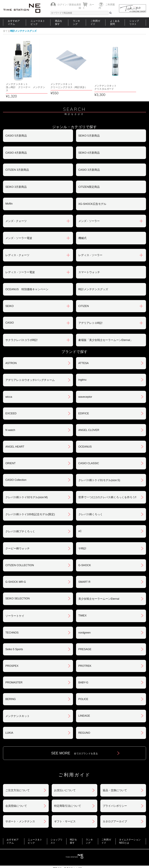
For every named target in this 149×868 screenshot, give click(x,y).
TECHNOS (12, 623)
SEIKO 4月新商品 (89, 143)
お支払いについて (65, 781)
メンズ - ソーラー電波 (19, 228)
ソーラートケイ (15, 606)
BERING (11, 689)
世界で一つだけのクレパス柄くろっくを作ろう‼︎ (107, 488)
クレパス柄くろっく (91, 505)
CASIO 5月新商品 (16, 126)
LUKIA (9, 723)
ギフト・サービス (65, 812)
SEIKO (10, 296)
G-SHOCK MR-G (16, 572)
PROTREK (85, 656)
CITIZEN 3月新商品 (17, 160)
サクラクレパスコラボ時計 (22, 330)
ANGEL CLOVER (89, 420)
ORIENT (10, 454)
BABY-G (83, 673)
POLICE (83, 689)
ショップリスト (134, 22)
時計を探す (73, 831)
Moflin (9, 194)
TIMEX (83, 606)
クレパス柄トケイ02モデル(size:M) (27, 488)
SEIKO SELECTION (18, 589)
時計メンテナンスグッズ (23, 31)
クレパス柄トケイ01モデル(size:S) (99, 470)
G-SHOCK (85, 556)
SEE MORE (74, 743)
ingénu (82, 370)
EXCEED (11, 404)
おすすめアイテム (14, 22)
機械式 (82, 228)
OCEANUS (85, 437)
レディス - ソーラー (90, 245)
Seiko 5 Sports (14, 640)
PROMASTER (14, 673)
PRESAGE (85, 640)
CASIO (10, 313)
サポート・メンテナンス (20, 812)
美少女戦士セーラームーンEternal (99, 589)
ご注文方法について (18, 781)
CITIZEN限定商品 (89, 177)
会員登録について (16, 796)
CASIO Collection (16, 470)
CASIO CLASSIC (89, 454)
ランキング (76, 22)
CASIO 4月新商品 (16, 143)
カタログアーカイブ (115, 812)
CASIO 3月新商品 (89, 160)
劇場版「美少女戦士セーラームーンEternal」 (106, 330)
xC (80, 521)
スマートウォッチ (89, 262)
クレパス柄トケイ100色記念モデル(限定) (30, 505)
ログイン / (63, 5)
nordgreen (85, 623)
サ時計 (82, 539)
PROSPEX (12, 656)
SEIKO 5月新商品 (89, 126)
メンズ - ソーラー (89, 211)
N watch (10, 420)
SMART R (84, 572)
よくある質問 (115, 22)
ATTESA (84, 353)
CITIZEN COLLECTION (20, 556)
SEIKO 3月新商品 (16, 177)
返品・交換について (115, 781)
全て (5, 31)
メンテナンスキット (18, 706)
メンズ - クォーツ (16, 211)
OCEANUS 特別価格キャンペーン (27, 280)
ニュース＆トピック (38, 22)
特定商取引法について (68, 796)
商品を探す (59, 22)
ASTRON (11, 353)
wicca (9, 387)
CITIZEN (84, 296)
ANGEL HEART (15, 437)
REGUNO (84, 723)
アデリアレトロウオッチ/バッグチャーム (30, 370)
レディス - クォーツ (17, 245)
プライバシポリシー (115, 796)
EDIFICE (84, 404)
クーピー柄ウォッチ (18, 539)
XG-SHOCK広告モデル (92, 194)
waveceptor (85, 387)
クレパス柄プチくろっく (20, 522)
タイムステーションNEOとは (130, 831)
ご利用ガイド (95, 22)
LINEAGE (84, 706)
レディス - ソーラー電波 (20, 262)
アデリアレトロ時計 (91, 313)
